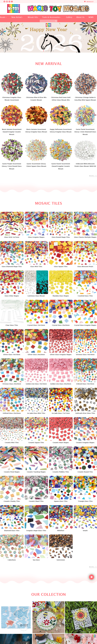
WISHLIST (89, 2)
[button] (44, 51)
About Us (80, 17)
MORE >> (93, 176)
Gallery (69, 17)
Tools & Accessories (51, 17)
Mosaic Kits (33, 17)
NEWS (91, 17)
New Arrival (17, 17)
